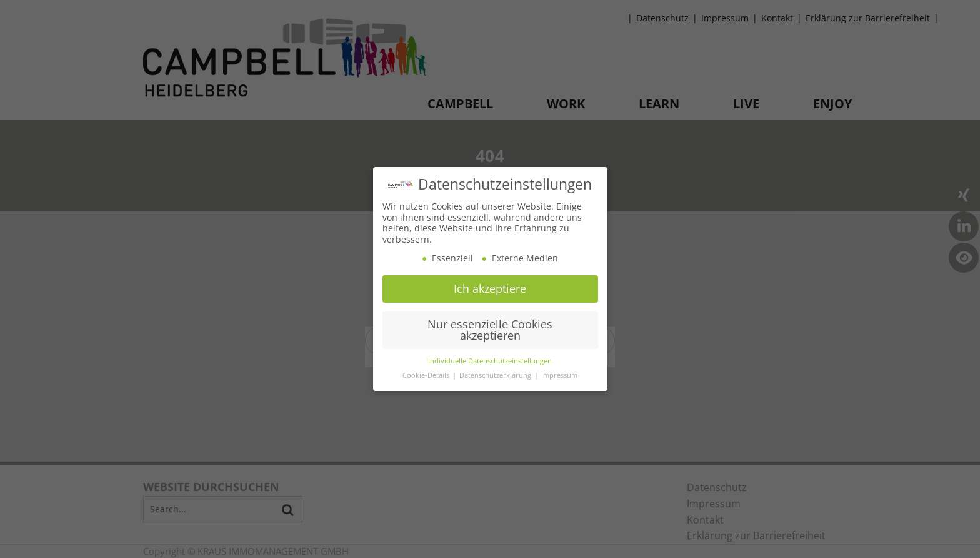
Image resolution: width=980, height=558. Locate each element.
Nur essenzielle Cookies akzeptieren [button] (490, 329)
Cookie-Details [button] (427, 375)
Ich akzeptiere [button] (490, 288)
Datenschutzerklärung (496, 375)
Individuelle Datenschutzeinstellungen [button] (490, 361)
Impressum (559, 375)
